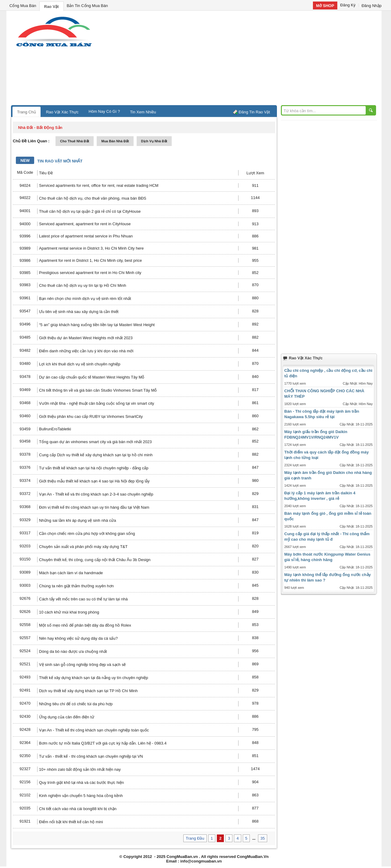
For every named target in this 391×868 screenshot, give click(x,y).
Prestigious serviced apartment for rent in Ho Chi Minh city (90, 273)
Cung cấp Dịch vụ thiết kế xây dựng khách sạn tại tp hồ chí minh (96, 455)
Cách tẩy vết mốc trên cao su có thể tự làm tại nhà (83, 599)
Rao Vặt (52, 7)
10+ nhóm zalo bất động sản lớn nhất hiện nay (80, 769)
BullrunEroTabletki (55, 429)
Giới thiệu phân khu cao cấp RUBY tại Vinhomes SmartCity (91, 416)
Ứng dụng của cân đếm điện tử (67, 717)
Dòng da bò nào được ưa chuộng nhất (73, 651)
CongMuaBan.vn (182, 857)
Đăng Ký (348, 5)
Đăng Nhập (371, 6)
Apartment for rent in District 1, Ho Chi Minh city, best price (90, 260)
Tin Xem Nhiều (143, 112)
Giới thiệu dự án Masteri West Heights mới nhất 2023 (86, 338)
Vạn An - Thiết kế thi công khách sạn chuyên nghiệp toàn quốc (94, 730)
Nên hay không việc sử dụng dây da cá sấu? (78, 638)
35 (263, 838)
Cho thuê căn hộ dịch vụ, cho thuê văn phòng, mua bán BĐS (93, 198)
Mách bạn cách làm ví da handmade (71, 573)
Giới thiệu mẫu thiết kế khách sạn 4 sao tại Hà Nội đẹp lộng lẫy (94, 481)
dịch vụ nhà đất (154, 141)
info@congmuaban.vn (201, 861)
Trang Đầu (195, 838)
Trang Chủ (27, 112)
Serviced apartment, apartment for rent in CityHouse (85, 224)
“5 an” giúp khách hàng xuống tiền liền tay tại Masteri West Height (97, 325)
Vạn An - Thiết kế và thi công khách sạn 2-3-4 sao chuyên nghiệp (96, 494)
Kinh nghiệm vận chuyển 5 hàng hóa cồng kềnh (81, 796)
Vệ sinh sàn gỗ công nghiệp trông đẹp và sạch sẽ (82, 665)
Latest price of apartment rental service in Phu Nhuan (86, 236)
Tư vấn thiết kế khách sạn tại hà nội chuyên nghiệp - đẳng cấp (94, 468)
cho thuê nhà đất (75, 141)
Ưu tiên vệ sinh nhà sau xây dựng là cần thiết (79, 312)
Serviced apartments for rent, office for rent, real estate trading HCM (99, 185)
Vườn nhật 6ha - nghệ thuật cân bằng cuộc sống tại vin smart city (97, 403)
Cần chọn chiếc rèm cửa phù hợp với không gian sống (87, 534)
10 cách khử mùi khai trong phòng (69, 612)
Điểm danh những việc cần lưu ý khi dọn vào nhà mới (86, 351)
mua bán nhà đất (115, 141)
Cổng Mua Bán (23, 6)
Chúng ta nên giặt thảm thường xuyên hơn (76, 586)
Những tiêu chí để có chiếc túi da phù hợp (76, 704)
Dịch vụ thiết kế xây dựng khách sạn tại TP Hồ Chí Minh (88, 691)
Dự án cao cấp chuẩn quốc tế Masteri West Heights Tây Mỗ (92, 377)
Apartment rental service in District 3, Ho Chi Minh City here (91, 248)
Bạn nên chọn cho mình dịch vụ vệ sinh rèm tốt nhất (85, 299)
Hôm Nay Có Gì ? (104, 111)
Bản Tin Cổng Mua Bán (87, 6)
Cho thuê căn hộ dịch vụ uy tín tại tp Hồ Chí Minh (83, 285)
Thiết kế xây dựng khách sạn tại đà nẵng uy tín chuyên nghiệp (93, 678)
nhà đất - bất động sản (40, 128)
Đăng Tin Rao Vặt (254, 112)
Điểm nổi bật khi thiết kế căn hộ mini (71, 822)
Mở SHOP (325, 6)
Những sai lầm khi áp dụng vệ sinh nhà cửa (77, 520)
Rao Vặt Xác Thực (62, 112)
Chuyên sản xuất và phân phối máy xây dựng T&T (83, 547)
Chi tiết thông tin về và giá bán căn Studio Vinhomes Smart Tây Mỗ (98, 390)
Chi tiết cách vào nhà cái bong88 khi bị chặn (78, 809)
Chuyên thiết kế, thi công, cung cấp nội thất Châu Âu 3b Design (95, 560)
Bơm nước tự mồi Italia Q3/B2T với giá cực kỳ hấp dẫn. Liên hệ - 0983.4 (103, 743)
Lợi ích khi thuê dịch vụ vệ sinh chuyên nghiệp (80, 364)
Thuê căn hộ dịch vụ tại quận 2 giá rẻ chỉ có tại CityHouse (90, 211)
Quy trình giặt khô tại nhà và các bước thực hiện (81, 783)
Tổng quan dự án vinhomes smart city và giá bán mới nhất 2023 (95, 442)
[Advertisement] (247, 59)
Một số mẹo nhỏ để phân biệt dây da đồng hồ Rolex (85, 625)
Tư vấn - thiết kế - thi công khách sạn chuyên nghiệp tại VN (91, 756)
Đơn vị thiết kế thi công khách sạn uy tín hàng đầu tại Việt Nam (94, 507)
